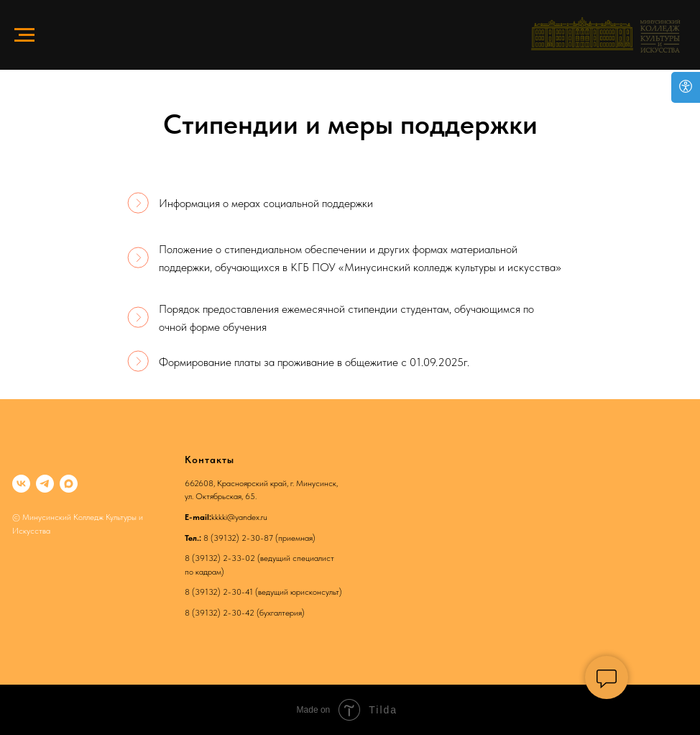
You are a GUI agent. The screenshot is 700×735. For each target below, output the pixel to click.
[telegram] (45, 484)
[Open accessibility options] (686, 87)
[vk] (21, 484)
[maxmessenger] (69, 484)
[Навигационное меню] (24, 35)
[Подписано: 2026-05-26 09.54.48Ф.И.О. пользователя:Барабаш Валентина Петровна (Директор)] (350, 319)
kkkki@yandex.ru (239, 517)
